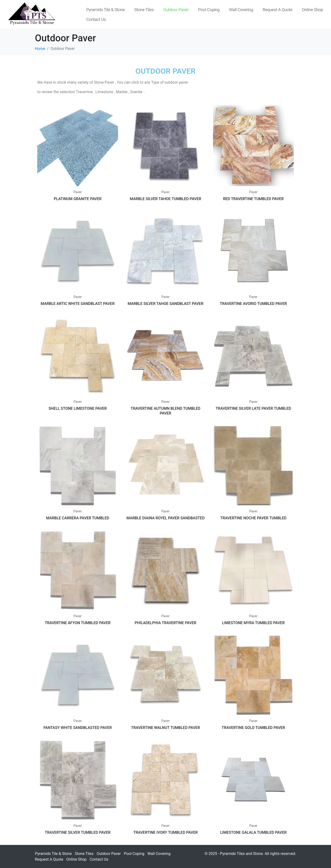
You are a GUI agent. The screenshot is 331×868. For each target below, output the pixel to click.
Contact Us (96, 19)
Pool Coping (209, 10)
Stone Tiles (144, 10)
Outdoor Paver (176, 10)
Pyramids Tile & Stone (105, 10)
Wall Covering (241, 10)
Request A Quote (277, 10)
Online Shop (312, 10)
